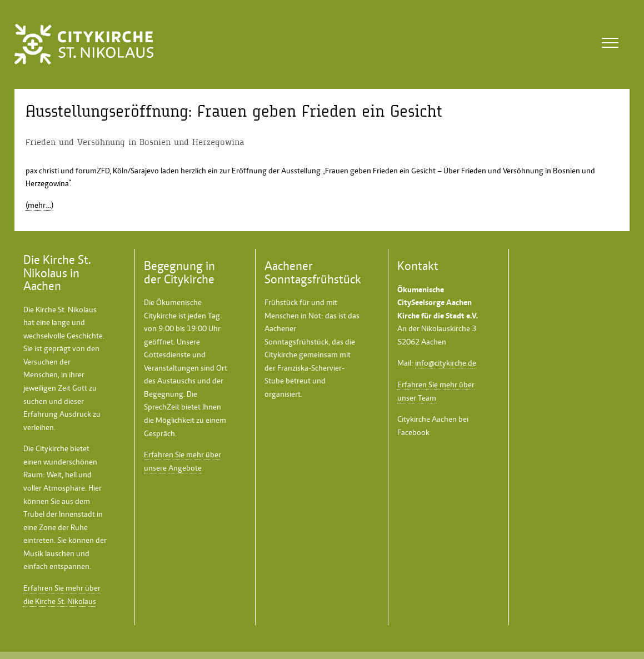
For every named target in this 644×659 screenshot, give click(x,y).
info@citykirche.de (446, 363)
